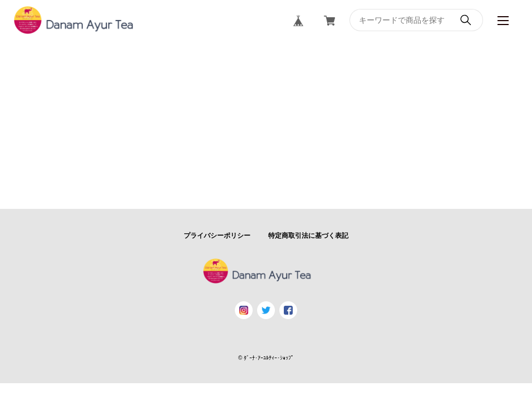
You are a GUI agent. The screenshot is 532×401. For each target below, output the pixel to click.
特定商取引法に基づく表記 (308, 236)
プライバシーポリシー (217, 236)
